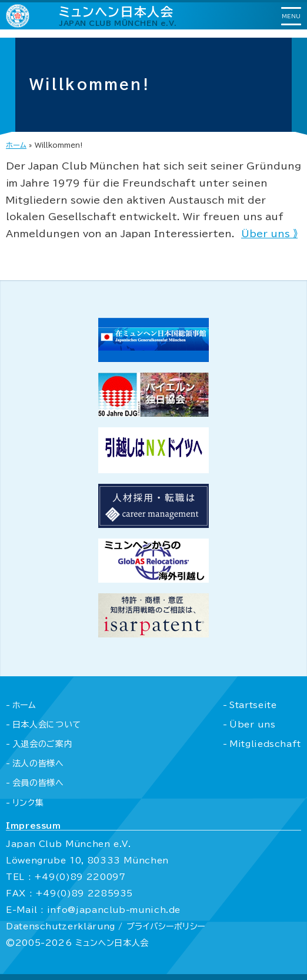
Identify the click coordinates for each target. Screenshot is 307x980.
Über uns (252, 725)
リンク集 (28, 803)
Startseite (253, 705)
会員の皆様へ (38, 783)
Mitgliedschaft (265, 744)
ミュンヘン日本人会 (118, 16)
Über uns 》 (269, 234)
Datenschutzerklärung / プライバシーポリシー (106, 926)
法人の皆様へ (38, 763)
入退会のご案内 (42, 744)
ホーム (16, 145)
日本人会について (47, 725)
